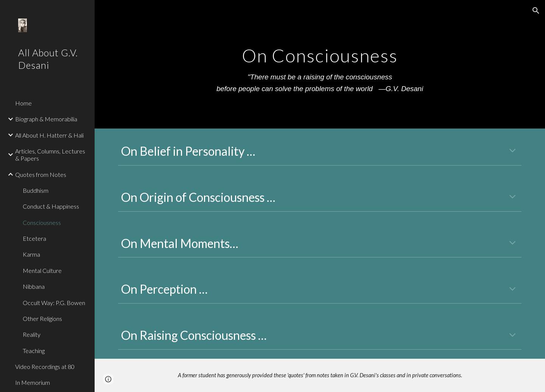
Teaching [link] (34, 351)
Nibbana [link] (34, 286)
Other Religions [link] (42, 318)
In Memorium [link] (33, 382)
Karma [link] (31, 254)
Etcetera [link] (34, 238)
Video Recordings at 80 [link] (45, 366)
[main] (320, 64)
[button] (536, 11)
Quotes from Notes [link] (41, 174)
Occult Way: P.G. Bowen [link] (54, 303)
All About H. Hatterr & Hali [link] (49, 135)
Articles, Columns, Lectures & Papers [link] (50, 155)
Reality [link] (32, 334)
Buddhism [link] (36, 190)
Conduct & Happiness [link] (51, 206)
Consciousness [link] (42, 222)
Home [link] (23, 103)
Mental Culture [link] (42, 270)
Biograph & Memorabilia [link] (46, 119)
